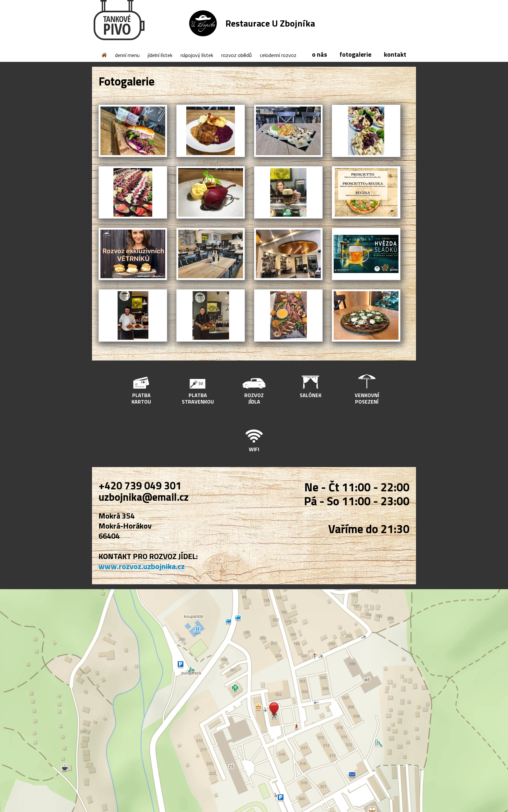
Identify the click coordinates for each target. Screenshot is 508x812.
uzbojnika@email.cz (144, 497)
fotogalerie (355, 54)
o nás (319, 54)
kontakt (395, 54)
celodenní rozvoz (278, 55)
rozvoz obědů (237, 55)
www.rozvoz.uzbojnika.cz (142, 566)
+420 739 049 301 (140, 486)
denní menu (127, 55)
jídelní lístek (160, 55)
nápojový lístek (197, 55)
